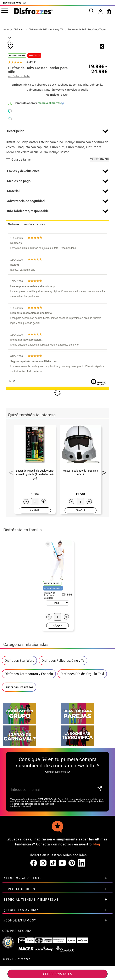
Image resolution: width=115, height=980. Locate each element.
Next (102, 541)
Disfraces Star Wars (19, 730)
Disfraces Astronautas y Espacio (29, 744)
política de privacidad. (21, 876)
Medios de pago (58, 251)
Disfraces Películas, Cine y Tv (63, 730)
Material (58, 261)
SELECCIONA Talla (57, 974)
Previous (10, 541)
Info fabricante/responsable (58, 281)
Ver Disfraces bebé (19, 146)
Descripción (58, 201)
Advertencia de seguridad (58, 271)
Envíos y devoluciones (58, 241)
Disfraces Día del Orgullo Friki (82, 744)
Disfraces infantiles (19, 757)
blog (96, 914)
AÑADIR (35, 580)
